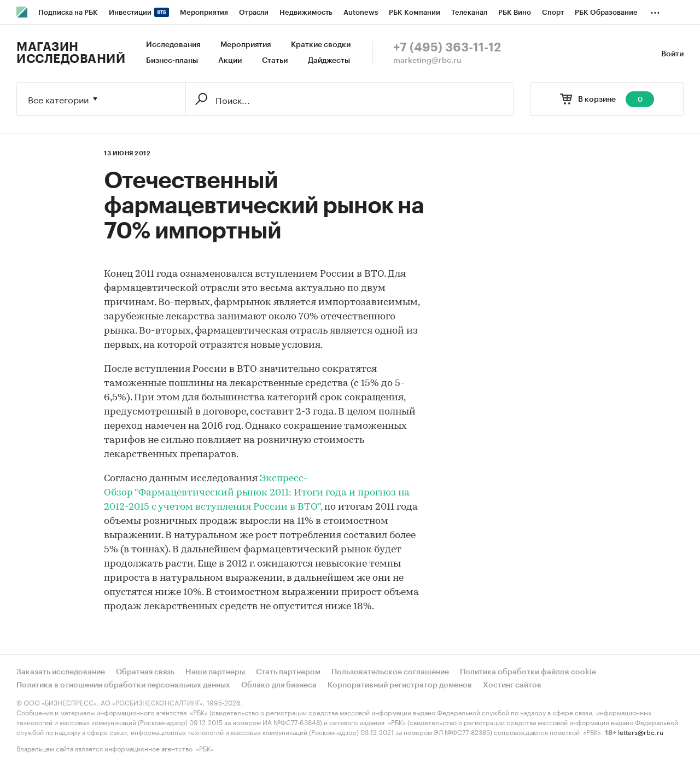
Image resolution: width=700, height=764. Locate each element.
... (655, 10)
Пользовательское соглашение (390, 672)
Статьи (275, 61)
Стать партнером (288, 672)
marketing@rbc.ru (427, 61)
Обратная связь (145, 672)
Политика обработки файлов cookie (528, 672)
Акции (230, 61)
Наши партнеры (215, 672)
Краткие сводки (321, 45)
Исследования (173, 45)
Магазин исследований (71, 53)
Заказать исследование (61, 672)
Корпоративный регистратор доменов (400, 685)
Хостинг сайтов (512, 685)
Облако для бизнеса (279, 685)
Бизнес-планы (172, 61)
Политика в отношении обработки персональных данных (123, 685)
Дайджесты (329, 61)
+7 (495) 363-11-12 (447, 48)
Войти (672, 54)
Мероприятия (246, 45)
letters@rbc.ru (641, 731)
